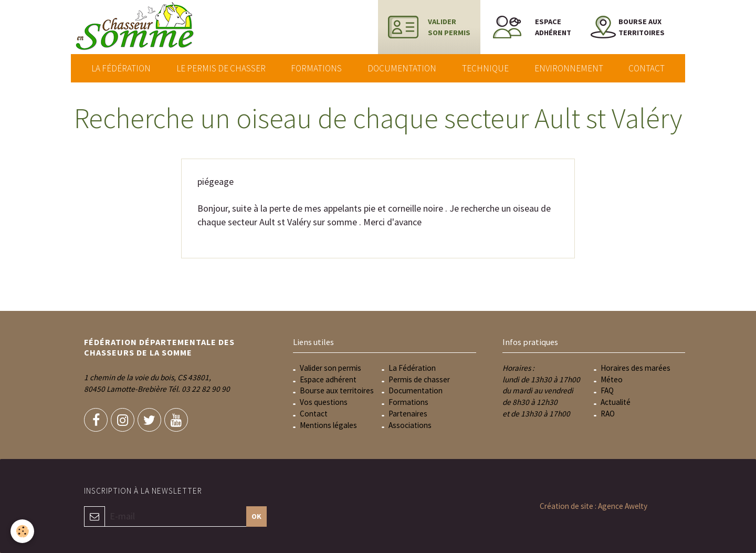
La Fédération (121, 68)
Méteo (612, 379)
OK (256, 516)
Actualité (616, 402)
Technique (485, 68)
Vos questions (324, 402)
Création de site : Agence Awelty (594, 506)
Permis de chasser (419, 379)
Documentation (402, 68)
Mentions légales (328, 425)
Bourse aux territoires (337, 390)
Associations (410, 425)
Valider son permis (330, 368)
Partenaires (408, 414)
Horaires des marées (636, 368)
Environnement (569, 68)
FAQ (607, 390)
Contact (647, 68)
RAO (608, 414)
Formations (316, 68)
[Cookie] (22, 531)
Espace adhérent (328, 379)
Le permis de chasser (221, 68)
